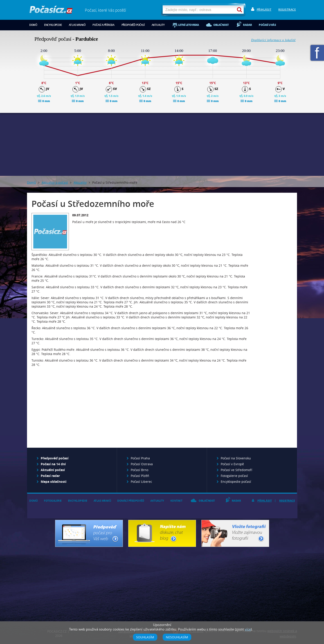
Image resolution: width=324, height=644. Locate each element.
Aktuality (158, 25)
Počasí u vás (267, 25)
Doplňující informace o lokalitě (273, 40)
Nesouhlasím (177, 637)
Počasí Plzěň (140, 476)
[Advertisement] (162, 144)
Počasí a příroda (103, 25)
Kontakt (176, 501)
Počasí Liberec (141, 482)
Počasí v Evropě (232, 464)
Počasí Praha (140, 458)
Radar (247, 25)
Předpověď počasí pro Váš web (89, 533)
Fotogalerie (53, 501)
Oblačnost (221, 25)
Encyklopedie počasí (236, 482)
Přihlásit (264, 10)
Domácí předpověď (131, 501)
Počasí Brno (139, 470)
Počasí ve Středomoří (236, 470)
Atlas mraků (77, 25)
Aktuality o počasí (55, 182)
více (248, 629)
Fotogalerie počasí (234, 476)
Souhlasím (145, 637)
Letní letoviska (189, 25)
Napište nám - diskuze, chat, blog (162, 533)
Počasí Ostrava (142, 464)
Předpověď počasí (133, 25)
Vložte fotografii (235, 533)
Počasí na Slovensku (236, 458)
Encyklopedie (53, 25)
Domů (33, 25)
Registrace (287, 10)
